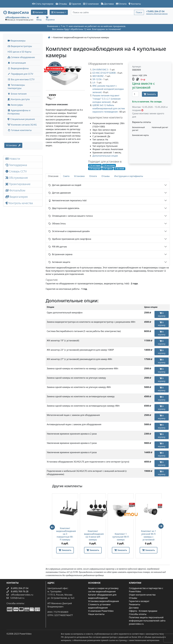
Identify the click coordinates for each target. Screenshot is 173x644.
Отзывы (61, 4)
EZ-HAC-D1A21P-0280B (104, 73)
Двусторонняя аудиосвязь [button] (64, 208)
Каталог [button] (38, 12)
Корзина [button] (50, 19)
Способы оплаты (138, 614)
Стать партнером (43, 4)
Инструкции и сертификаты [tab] (129, 176)
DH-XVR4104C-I (100, 70)
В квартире (95, 169)
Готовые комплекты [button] (20, 130)
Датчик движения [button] (60, 193)
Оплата (121, 4)
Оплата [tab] (93, 176)
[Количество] (135, 94)
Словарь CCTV (16, 171)
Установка (13, 145)
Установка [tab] (79, 176)
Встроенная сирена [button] (60, 254)
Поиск (139, 12)
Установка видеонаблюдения (104, 601)
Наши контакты (96, 614)
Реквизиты (135, 604)
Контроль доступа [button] (19, 99)
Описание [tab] (53, 176)
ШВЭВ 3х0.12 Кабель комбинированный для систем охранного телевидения (109, 108)
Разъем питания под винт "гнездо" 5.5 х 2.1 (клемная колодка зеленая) (106, 99)
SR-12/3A (97, 79)
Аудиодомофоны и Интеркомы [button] (19, 112)
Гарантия (75, 4)
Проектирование (18, 184)
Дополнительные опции (105, 156)
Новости (13, 159)
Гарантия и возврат (139, 601)
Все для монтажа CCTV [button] (21, 79)
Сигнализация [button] (17, 63)
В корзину (162, 314)
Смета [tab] (66, 176)
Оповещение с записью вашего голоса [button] (71, 216)
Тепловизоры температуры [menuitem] (16, 87)
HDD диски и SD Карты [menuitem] (19, 52)
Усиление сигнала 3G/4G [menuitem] (22, 125)
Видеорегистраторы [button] (20, 46)
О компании (91, 4)
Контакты (135, 4)
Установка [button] (58, 12)
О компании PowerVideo (101, 611)
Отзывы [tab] (106, 176)
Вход (39, 19)
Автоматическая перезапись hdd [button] (68, 200)
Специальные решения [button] (21, 119)
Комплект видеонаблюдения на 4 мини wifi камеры (93, 535)
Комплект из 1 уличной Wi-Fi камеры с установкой (149, 535)
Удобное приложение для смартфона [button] (70, 239)
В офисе (108, 169)
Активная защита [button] (59, 262)
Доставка (107, 4)
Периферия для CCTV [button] (20, 74)
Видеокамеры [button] (17, 41)
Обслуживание (17, 178)
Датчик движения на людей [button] (65, 185)
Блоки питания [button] (17, 94)
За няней (119, 169)
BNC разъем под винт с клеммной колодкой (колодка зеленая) (108, 89)
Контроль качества (20, 203)
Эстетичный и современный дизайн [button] (69, 231)
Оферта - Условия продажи (143, 611)
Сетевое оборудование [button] (21, 57)
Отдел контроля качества (142, 595)
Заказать (150, 94)
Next (162, 527)
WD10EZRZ (98, 76)
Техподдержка (16, 165)
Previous (51, 526)
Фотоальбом (15, 190)
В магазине (109, 165)
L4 (94, 83)
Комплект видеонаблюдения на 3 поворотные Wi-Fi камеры (65, 534)
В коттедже (95, 165)
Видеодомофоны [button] (18, 68)
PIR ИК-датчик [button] (58, 247)
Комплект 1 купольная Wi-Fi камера (121, 537)
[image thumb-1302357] (51, 96)
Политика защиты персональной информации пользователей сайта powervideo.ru (147, 621)
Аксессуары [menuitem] (15, 105)
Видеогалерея (17, 197)
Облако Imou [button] (57, 224)
